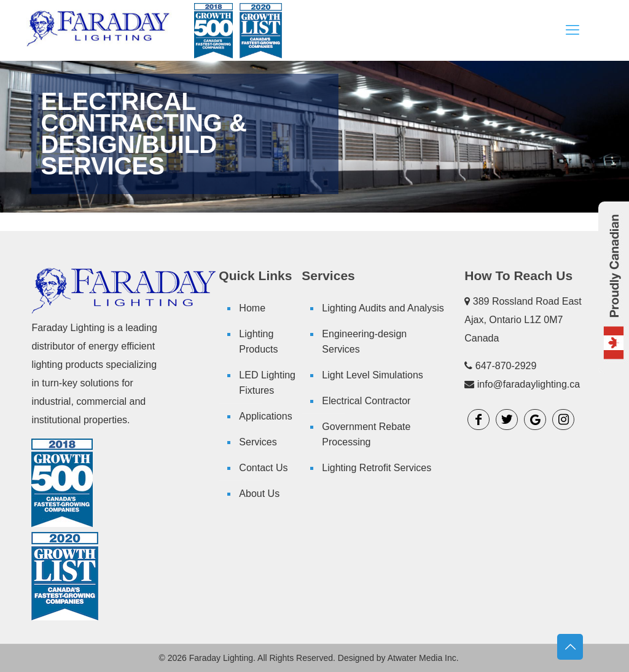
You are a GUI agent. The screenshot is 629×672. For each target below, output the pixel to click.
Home (252, 308)
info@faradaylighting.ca (529, 384)
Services (258, 442)
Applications (265, 416)
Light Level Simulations (373, 375)
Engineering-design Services (364, 342)
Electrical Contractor (366, 401)
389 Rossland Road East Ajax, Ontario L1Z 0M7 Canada (523, 320)
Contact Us (263, 468)
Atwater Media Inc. (423, 658)
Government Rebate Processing (366, 434)
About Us (259, 494)
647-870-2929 (506, 366)
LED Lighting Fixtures (267, 383)
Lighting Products (258, 342)
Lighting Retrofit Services (377, 468)
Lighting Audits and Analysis (383, 308)
